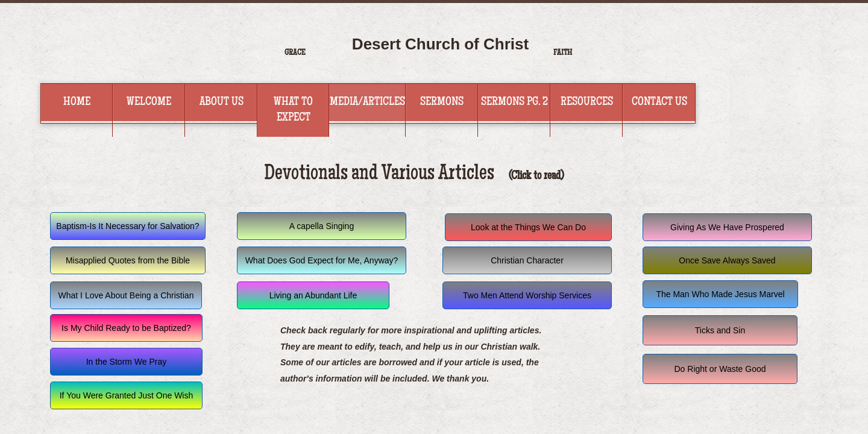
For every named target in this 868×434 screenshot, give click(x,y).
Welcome (149, 102)
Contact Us (659, 102)
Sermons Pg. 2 (514, 102)
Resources (587, 102)
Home (77, 102)
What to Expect (293, 110)
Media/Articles (367, 102)
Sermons (442, 102)
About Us (222, 102)
